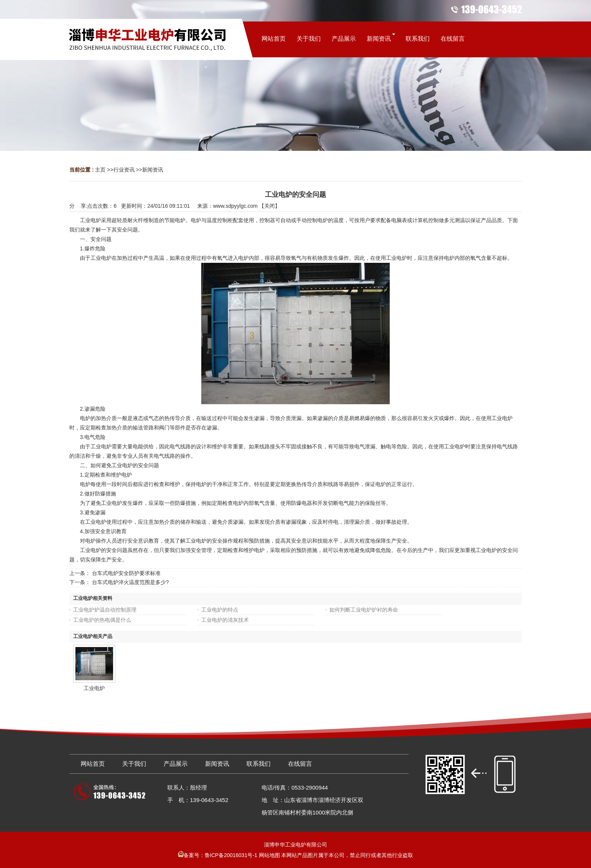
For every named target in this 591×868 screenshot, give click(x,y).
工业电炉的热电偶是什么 (102, 620)
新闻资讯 (153, 170)
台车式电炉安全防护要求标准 (126, 573)
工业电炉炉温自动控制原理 (105, 610)
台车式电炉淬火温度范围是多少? (130, 582)
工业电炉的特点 (220, 610)
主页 (100, 170)
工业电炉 (94, 688)
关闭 (269, 206)
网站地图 (269, 855)
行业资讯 (124, 170)
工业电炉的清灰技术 (225, 620)
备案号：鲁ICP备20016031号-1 (218, 855)
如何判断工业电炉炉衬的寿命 (364, 610)
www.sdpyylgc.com (235, 206)
